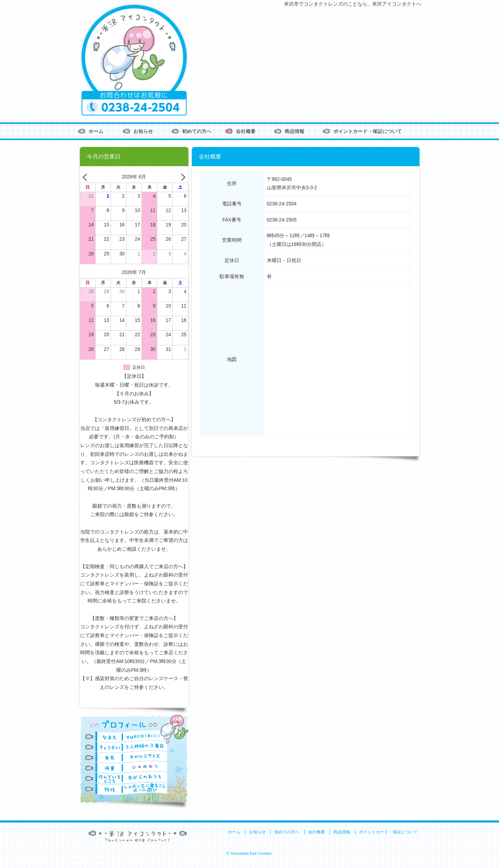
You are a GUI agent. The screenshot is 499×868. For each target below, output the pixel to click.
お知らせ (143, 131)
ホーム (96, 131)
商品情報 (294, 131)
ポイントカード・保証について (368, 131)
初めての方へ (197, 131)
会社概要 (246, 131)
